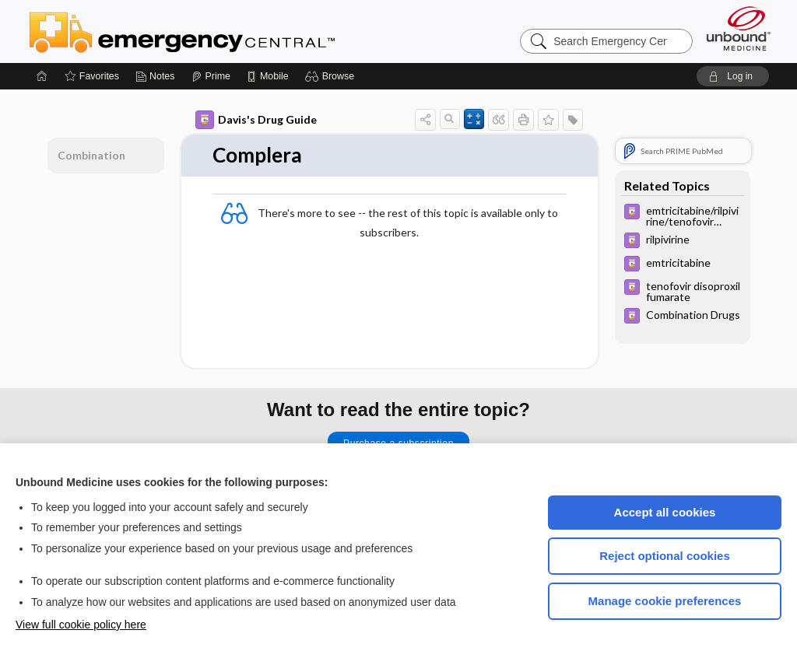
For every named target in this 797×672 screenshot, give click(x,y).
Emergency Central (223, 31)
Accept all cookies (665, 512)
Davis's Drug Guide (256, 120)
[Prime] (211, 76)
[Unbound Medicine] (739, 28)
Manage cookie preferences (665, 601)
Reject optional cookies (665, 556)
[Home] (42, 76)
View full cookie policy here (81, 625)
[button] (332, 76)
